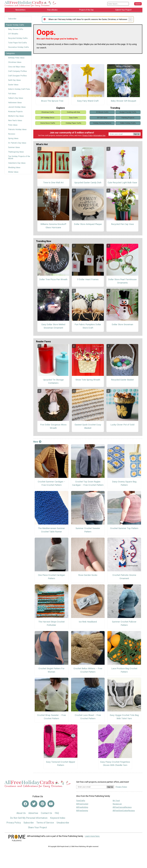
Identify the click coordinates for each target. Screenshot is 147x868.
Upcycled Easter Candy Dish (88, 183)
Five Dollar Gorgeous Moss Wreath (53, 426)
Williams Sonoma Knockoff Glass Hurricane (53, 226)
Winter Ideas (13, 172)
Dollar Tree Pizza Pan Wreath (53, 279)
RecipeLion (117, 804)
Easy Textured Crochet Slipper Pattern (61, 764)
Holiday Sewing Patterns (102, 123)
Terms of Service (45, 823)
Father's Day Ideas (16, 98)
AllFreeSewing (82, 811)
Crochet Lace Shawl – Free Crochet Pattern (88, 717)
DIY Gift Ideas (102, 118)
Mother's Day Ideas (16, 116)
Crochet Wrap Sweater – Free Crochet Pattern (51, 717)
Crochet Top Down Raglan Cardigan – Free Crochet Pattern (88, 483)
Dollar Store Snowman (122, 324)
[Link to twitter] (34, 804)
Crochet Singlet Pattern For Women (52, 670)
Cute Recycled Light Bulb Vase (122, 183)
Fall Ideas (12, 94)
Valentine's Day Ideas (17, 163)
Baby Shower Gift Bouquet (123, 101)
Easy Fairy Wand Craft (88, 101)
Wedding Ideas (14, 167)
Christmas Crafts (48, 112)
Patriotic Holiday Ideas (17, 129)
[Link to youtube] (51, 804)
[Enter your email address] (91, 787)
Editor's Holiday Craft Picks (19, 89)
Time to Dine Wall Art (53, 183)
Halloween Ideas (15, 103)
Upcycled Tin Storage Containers (53, 381)
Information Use (99, 136)
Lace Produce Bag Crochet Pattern (124, 670)
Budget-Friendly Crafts (128, 112)
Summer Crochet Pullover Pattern (124, 623)
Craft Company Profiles (18, 71)
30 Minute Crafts (102, 112)
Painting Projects (128, 118)
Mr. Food (116, 801)
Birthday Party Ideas (16, 58)
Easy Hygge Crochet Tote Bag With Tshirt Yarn (124, 717)
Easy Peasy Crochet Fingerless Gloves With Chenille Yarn (115, 764)
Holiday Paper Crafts (73, 123)
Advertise (33, 813)
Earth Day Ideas (14, 80)
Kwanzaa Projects (15, 112)
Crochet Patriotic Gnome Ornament (124, 577)
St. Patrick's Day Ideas (17, 143)
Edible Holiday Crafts (128, 123)
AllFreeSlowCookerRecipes (124, 811)
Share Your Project (37, 827)
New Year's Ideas (15, 120)
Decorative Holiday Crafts (18, 47)
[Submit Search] (138, 4)
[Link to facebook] (25, 804)
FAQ (57, 813)
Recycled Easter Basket (122, 380)
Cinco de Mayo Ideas (17, 67)
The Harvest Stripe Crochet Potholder (51, 623)
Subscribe (12, 19)
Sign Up (137, 134)
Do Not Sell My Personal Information (29, 818)
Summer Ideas (14, 147)
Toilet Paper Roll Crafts (18, 43)
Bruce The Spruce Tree (52, 101)
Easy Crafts (73, 118)
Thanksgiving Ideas (16, 152)
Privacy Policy (88, 136)
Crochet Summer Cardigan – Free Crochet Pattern (52, 483)
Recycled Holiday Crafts (18, 38)
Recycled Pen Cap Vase (122, 224)
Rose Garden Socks (88, 575)
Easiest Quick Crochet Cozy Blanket (88, 426)
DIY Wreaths (13, 34)
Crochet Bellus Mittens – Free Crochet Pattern (88, 670)
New (37, 442)
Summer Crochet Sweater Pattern (88, 530)
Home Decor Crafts (48, 123)
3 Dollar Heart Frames (88, 279)
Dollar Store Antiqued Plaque (88, 224)
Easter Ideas (13, 85)
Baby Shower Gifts (16, 29)
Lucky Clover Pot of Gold (122, 425)
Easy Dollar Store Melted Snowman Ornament (53, 326)
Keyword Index (58, 818)
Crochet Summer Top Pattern (124, 528)
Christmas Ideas (15, 62)
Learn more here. (92, 836)
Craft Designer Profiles (17, 76)
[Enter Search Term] (118, 4)
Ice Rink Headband (88, 622)
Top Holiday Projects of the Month (19, 157)
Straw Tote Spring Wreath (88, 380)
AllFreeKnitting (82, 807)
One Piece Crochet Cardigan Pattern (52, 577)
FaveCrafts (81, 801)
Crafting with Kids (73, 112)
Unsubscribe (63, 823)
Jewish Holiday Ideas (17, 107)
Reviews (12, 134)
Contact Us (46, 813)
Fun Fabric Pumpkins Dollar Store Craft (88, 326)
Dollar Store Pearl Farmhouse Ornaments (122, 281)
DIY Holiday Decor (48, 118)
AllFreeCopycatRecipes (122, 807)
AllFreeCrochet (82, 804)
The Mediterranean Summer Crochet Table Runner (51, 530)
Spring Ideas (13, 138)
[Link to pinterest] (42, 804)
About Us (21, 813)
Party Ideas (13, 125)
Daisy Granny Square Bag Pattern (124, 483)
